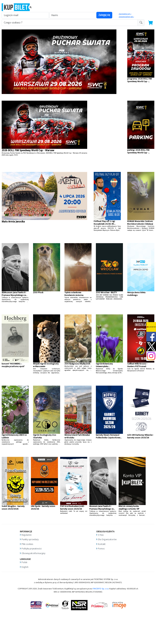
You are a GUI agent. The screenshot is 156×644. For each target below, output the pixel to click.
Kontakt (102, 544)
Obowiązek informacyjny (33, 553)
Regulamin (27, 535)
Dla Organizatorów (107, 539)
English (25, 567)
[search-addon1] (70, 23)
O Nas (101, 535)
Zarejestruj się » (125, 14)
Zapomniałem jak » (126, 17)
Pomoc (101, 549)
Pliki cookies (27, 544)
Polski (24, 562)
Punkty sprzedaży (30, 539)
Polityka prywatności (32, 549)
